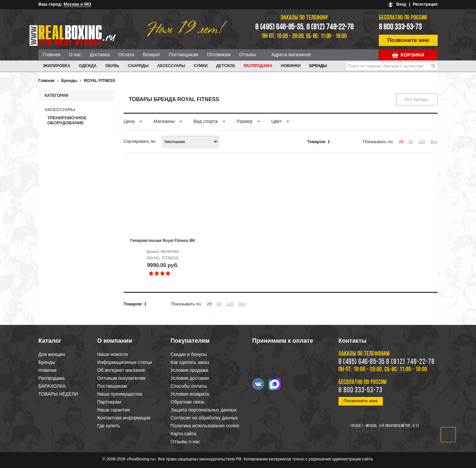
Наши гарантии (114, 410)
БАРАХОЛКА (52, 386)
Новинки (291, 66)
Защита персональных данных (204, 410)
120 (422, 142)
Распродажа (258, 66)
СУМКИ (201, 66)
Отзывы (248, 55)
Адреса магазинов (291, 55)
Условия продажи (189, 370)
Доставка (100, 55)
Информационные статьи (124, 362)
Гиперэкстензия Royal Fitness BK (163, 241)
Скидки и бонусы (189, 354)
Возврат (152, 55)
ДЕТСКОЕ (226, 66)
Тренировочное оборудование (67, 120)
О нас (75, 55)
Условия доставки (190, 378)
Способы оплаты (189, 386)
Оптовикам (219, 55)
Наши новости (113, 354)
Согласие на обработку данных (204, 418)
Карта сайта (183, 434)
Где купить (109, 426)
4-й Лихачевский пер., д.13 (399, 426)
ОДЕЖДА (88, 66)
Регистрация (425, 4)
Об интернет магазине (121, 370)
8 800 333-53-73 (400, 27)
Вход (401, 4)
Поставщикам (183, 55)
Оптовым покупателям (121, 378)
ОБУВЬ (112, 66)
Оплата (126, 55)
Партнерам (109, 402)
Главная (51, 55)
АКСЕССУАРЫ (171, 66)
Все (434, 142)
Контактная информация (124, 418)
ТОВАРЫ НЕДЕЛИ (58, 394)
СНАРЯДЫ (138, 66)
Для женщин (52, 354)
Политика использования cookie (205, 426)
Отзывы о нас (185, 442)
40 (411, 142)
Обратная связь (188, 402)
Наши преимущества (120, 394)
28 (401, 142)
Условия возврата (190, 394)
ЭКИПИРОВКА (57, 66)
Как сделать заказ (190, 362)
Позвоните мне (408, 40)
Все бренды (417, 99)
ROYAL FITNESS (100, 81)
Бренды (318, 66)
